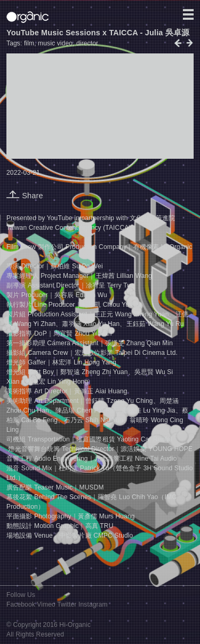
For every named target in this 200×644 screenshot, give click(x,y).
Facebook (21, 604)
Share (25, 196)
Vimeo (46, 604)
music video (55, 43)
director (87, 43)
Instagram (93, 604)
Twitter (67, 604)
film (29, 43)
